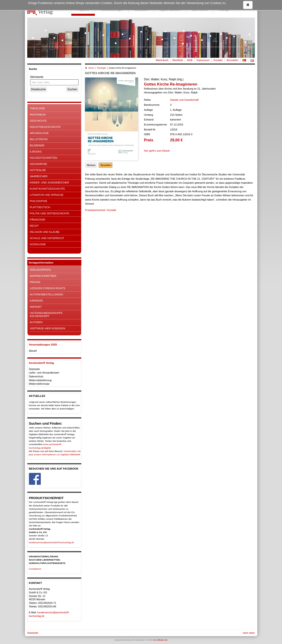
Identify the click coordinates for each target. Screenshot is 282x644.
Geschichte (38, 121)
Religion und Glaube (45, 232)
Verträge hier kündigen (48, 328)
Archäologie (39, 133)
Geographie (39, 164)
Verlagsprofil (41, 270)
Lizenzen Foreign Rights (48, 288)
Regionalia (38, 115)
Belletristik (39, 139)
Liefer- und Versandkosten (44, 373)
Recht (34, 226)
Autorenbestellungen (46, 294)
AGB (190, 60)
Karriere (37, 301)
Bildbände (37, 145)
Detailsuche (39, 89)
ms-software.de (160, 640)
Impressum (203, 60)
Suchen (72, 89)
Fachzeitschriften (44, 158)
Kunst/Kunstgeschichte (47, 189)
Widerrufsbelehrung (40, 380)
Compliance (35, 569)
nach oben (249, 633)
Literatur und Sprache (47, 195)
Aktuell (33, 351)
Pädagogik (38, 220)
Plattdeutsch (40, 207)
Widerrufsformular (39, 384)
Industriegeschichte (45, 127)
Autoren (36, 322)
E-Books (36, 152)
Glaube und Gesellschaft (184, 100)
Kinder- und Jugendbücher (49, 183)
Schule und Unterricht (47, 238)
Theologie (37, 108)
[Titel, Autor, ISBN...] (54, 82)
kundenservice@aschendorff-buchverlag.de (51, 542)
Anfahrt (36, 307)
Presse (35, 282)
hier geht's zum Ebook (157, 151)
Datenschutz (36, 376)
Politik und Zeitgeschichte (50, 213)
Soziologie (38, 244)
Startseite (34, 369)
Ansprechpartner (43, 276)
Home (91, 68)
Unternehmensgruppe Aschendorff (46, 315)
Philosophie (39, 201)
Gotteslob (38, 170)
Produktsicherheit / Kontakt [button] (100, 210)
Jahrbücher (39, 176)
